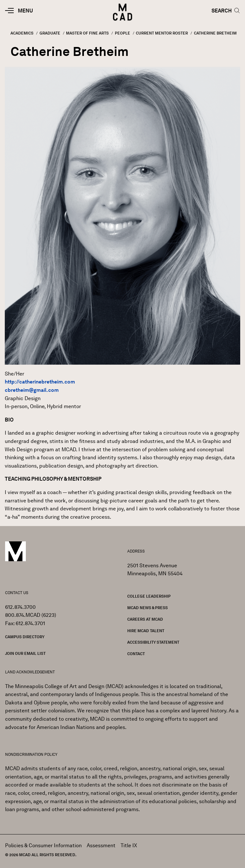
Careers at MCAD (145, 619)
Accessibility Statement (153, 642)
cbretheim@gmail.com (32, 390)
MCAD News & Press (148, 608)
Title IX (129, 845)
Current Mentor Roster (162, 33)
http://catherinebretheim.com (40, 382)
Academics (22, 33)
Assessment (101, 845)
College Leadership (149, 596)
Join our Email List (25, 653)
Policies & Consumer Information (43, 845)
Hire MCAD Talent (146, 631)
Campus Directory (25, 637)
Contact (136, 654)
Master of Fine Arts (87, 33)
